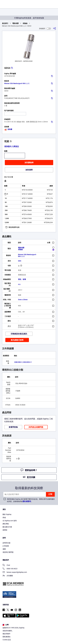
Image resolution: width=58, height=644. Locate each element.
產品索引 (5, 23)
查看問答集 (13, 427)
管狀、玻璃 (22, 279)
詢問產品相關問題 (36, 427)
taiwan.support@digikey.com (15, 572)
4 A (19, 284)
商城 (4, 518)
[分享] (54, 28)
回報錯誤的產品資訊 (19, 334)
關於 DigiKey (7, 514)
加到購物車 (29, 163)
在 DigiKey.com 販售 (10, 521)
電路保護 (15, 23)
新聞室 (5, 530)
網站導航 (6, 524)
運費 (4, 549)
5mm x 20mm (23, 300)
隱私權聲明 (27, 501)
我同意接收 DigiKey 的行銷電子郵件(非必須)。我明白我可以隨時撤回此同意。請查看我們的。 (31, 500)
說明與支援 (6, 543)
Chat (6, 565)
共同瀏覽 (8, 576)
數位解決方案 (7, 527)
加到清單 (29, 170)
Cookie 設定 (7, 640)
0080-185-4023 (10, 569)
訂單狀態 (6, 546)
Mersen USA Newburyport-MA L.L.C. (17, 83)
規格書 (8, 129)
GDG (20, 261)
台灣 (6, 625)
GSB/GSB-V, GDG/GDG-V (23, 362)
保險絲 (25, 23)
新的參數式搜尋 (17, 340)
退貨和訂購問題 (8, 552)
